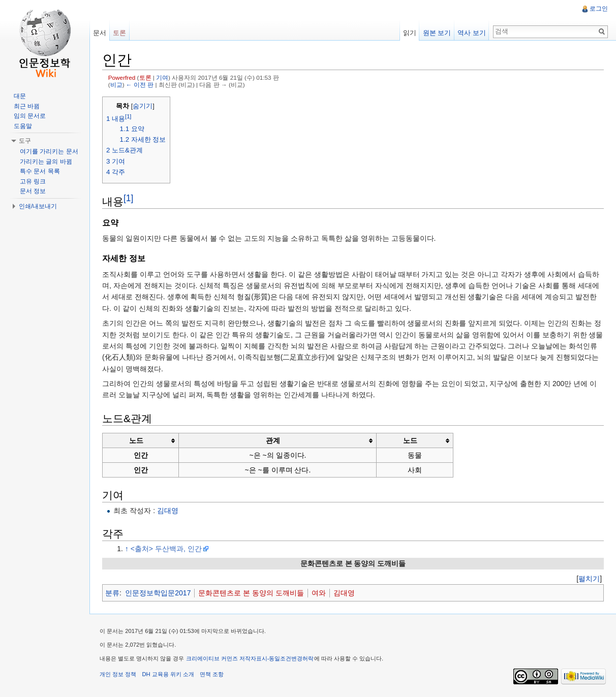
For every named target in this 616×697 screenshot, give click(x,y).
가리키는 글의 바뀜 (46, 162)
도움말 (23, 126)
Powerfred (122, 77)
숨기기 (143, 106)
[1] (128, 198)
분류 (112, 593)
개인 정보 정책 (118, 674)
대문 (20, 96)
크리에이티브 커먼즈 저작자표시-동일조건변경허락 (250, 658)
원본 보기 (437, 33)
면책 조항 (212, 674)
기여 (162, 77)
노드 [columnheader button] (136, 440)
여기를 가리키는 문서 (49, 151)
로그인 (599, 9)
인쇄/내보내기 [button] (38, 206)
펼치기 (589, 579)
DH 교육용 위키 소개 (168, 674)
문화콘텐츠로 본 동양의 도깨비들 (251, 593)
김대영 (168, 511)
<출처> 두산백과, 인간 (166, 549)
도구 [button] (25, 141)
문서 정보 (33, 191)
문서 (100, 33)
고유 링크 (33, 181)
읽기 (410, 33)
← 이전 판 (140, 85)
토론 (145, 77)
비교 (116, 85)
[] (589, 579)
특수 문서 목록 (40, 171)
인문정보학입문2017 (158, 593)
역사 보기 (472, 33)
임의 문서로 (30, 116)
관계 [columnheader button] (273, 440)
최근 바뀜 (27, 106)
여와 (319, 593)
